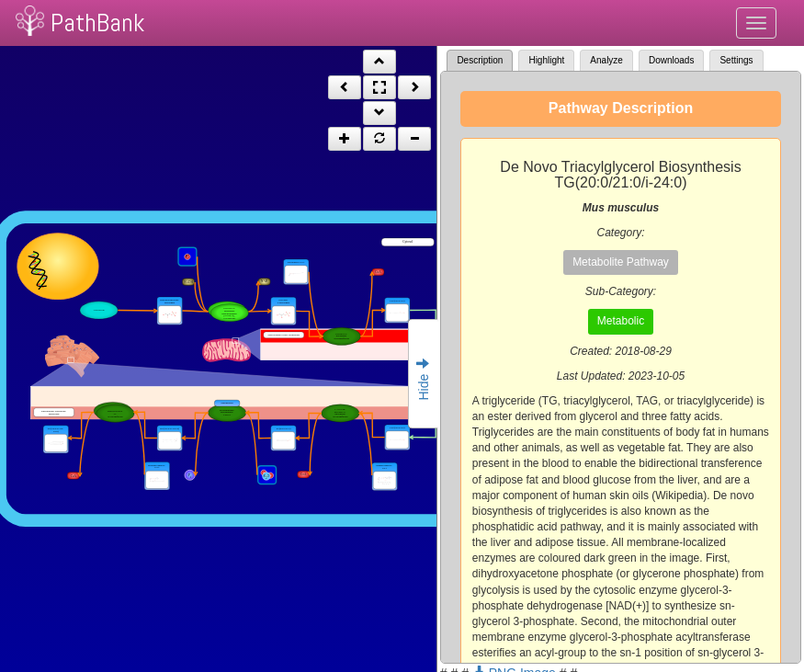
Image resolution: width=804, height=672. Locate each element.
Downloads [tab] (671, 60)
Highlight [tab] (546, 60)
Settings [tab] (736, 60)
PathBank (97, 23)
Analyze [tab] (606, 60)
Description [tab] (480, 60)
